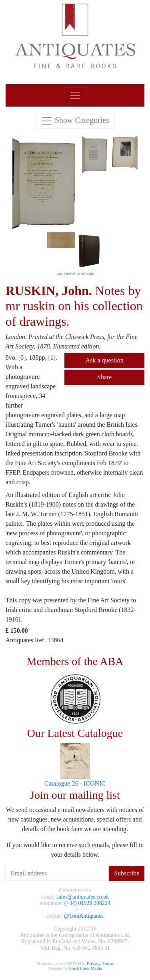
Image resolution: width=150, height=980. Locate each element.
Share (104, 377)
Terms (108, 963)
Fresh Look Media (85, 968)
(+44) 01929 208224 (87, 903)
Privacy (93, 963)
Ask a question (105, 360)
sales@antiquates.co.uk (83, 897)
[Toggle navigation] (75, 95)
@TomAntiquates (84, 916)
